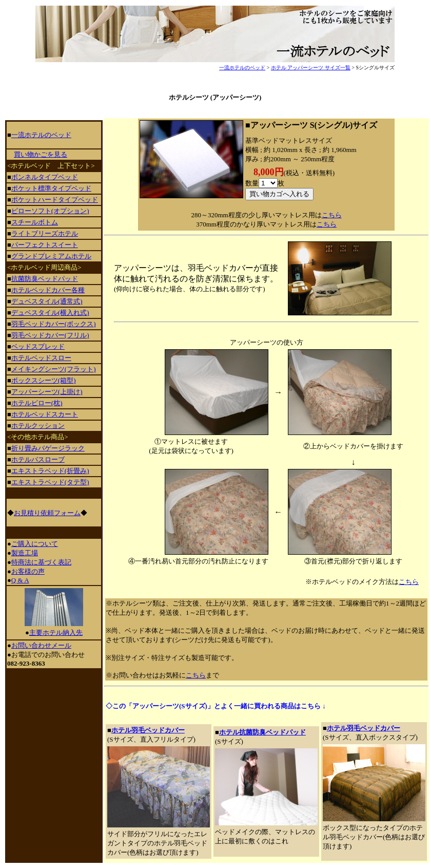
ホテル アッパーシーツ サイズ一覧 (311, 68)
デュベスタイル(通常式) (47, 301)
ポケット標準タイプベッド (51, 188)
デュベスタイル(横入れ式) (50, 313)
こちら (332, 215)
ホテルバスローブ (38, 459)
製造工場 (25, 553)
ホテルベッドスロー (41, 358)
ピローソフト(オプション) (50, 211)
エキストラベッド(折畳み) (50, 471)
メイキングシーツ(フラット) (54, 369)
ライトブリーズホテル (45, 233)
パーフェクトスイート (45, 245)
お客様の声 (28, 571)
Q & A (20, 580)
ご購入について (35, 544)
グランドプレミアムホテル (51, 256)
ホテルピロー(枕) (37, 403)
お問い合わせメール (41, 645)
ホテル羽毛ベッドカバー (148, 730)
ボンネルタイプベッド (45, 177)
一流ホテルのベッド (242, 68)
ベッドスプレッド (38, 346)
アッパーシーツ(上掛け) (47, 392)
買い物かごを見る (41, 154)
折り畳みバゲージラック (48, 448)
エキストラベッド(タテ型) (50, 482)
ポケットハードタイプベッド (55, 200)
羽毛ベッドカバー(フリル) (50, 335)
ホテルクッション (38, 426)
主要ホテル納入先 (56, 633)
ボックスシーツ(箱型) (44, 380)
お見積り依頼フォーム (47, 513)
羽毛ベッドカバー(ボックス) (54, 324)
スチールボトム (35, 222)
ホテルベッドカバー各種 (48, 290)
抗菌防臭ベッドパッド (45, 279)
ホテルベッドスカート (45, 414)
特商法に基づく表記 (41, 562)
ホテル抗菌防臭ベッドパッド (262, 732)
